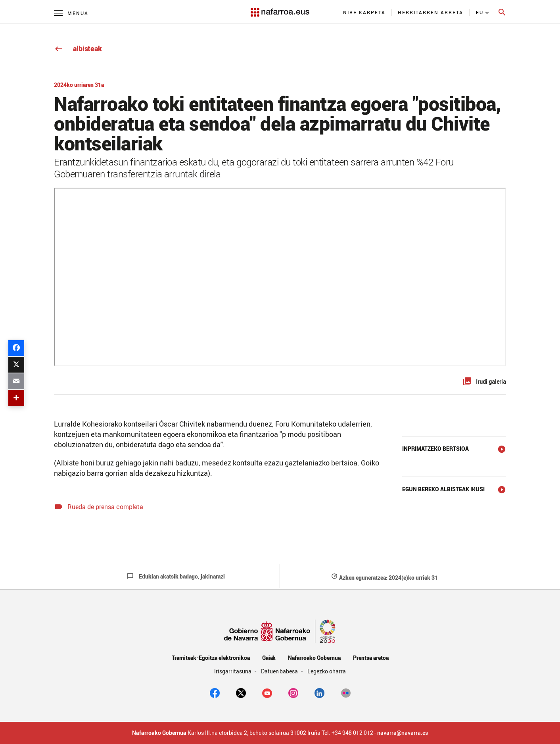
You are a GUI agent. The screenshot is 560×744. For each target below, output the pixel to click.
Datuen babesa (280, 671)
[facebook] (215, 692)
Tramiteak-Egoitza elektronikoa (211, 658)
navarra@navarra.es (403, 733)
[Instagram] (293, 692)
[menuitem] (364, 12)
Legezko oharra (327, 671)
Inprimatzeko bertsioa (435, 449)
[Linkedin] (319, 692)
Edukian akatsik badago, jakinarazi (176, 576)
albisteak (78, 48)
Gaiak (269, 658)
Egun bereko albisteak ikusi (443, 489)
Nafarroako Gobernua (314, 658)
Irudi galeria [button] (491, 382)
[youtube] (267, 692)
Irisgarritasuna (233, 671)
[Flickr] (346, 692)
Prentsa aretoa (371, 658)
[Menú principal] (71, 13)
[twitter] (241, 692)
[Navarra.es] (280, 8)
